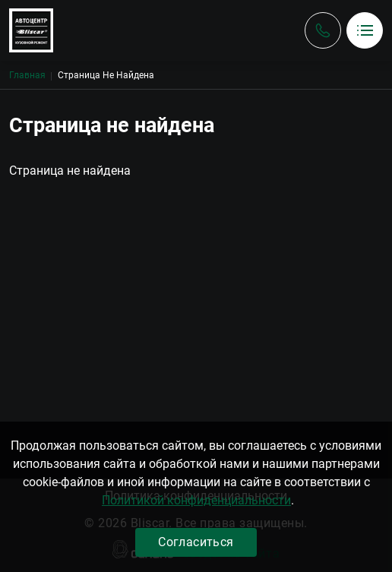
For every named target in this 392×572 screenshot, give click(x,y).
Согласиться (196, 542)
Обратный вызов (323, 30)
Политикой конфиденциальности (196, 500)
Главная (27, 75)
